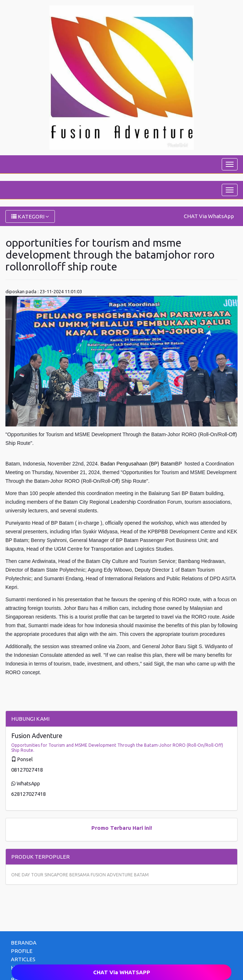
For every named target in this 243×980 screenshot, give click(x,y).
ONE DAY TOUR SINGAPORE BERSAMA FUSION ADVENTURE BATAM (80, 875)
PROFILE (22, 951)
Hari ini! (142, 828)
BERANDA (24, 943)
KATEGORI (30, 216)
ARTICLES (23, 959)
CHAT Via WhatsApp (209, 216)
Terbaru (121, 828)
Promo (100, 828)
